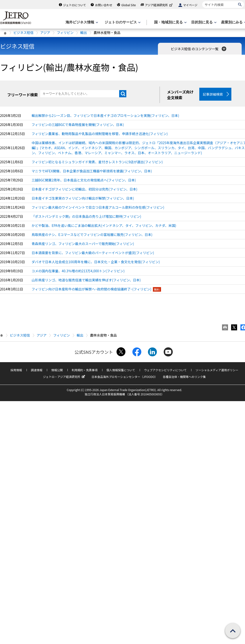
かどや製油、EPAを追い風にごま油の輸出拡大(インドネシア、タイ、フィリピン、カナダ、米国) (104, 225)
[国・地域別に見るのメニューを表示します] (170, 22)
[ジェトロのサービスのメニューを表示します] (122, 22)
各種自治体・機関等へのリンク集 (184, 377)
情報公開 (57, 370)
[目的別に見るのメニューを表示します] (203, 22)
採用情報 (16, 370)
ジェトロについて (75, 5)
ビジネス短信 (23, 33)
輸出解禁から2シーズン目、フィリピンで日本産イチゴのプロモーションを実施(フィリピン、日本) (105, 115)
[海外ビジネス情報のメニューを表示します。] (81, 22)
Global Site (128, 5)
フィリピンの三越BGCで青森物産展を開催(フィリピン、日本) (78, 125)
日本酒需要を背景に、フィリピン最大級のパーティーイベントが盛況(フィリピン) (93, 253)
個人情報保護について (121, 370)
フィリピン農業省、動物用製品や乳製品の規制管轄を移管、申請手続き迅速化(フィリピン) (100, 134)
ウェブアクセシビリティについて (165, 370)
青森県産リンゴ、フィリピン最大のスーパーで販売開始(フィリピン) (83, 244)
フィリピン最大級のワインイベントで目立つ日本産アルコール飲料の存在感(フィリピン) (98, 207)
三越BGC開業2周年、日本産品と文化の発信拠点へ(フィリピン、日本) (84, 180)
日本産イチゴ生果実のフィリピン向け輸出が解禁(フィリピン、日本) (83, 198)
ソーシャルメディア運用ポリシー (217, 370)
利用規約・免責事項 (85, 370)
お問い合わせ (104, 5)
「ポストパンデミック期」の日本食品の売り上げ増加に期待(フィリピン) (86, 216)
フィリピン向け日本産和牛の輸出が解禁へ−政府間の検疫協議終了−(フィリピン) (91, 289)
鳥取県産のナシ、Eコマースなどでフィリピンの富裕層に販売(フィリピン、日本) (92, 235)
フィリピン (65, 33)
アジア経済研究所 (159, 5)
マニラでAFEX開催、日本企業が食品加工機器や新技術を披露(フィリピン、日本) (92, 171)
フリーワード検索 (22, 95)
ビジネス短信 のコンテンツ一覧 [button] (199, 49)
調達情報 (37, 370)
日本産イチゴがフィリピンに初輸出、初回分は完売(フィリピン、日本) (84, 189)
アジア (45, 33)
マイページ (190, 5)
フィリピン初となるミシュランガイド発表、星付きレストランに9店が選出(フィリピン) (97, 162)
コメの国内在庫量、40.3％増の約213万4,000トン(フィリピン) (78, 271)
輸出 (84, 33)
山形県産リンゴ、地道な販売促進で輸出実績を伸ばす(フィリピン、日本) (86, 280)
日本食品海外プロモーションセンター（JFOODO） (124, 377)
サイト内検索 (202, 1)
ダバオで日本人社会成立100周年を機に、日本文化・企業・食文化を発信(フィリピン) (96, 262)
